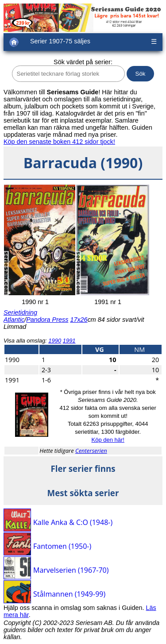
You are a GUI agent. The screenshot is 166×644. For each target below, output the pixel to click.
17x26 (79, 320)
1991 (69, 341)
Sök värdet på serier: (83, 62)
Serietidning (20, 312)
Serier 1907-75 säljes (60, 41)
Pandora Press (47, 320)
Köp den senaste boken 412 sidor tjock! (59, 142)
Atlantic (14, 320)
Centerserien (91, 451)
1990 (55, 341)
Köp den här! (108, 440)
